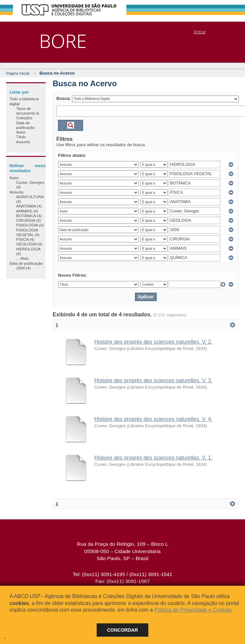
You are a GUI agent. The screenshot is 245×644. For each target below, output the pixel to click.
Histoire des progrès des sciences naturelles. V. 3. (153, 380)
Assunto (23, 142)
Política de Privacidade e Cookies (193, 610)
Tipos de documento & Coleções (27, 113)
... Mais (22, 258)
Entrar (200, 32)
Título (21, 137)
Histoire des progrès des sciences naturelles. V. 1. (153, 458)
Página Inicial (18, 73)
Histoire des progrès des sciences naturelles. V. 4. (153, 419)
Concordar (122, 630)
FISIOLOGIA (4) (30, 225)
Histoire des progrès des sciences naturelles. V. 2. (153, 342)
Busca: (63, 98)
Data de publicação (25, 125)
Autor (21, 132)
